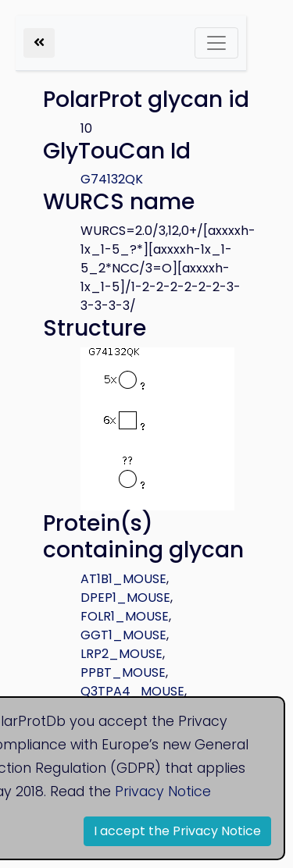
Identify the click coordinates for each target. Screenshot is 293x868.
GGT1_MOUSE (123, 635)
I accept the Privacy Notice (177, 831)
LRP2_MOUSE (121, 654)
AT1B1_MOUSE (123, 579)
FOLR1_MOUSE (125, 616)
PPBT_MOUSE (123, 672)
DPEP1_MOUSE (125, 598)
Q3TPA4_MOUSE (132, 691)
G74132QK (112, 179)
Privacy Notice (163, 792)
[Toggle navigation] (216, 43)
